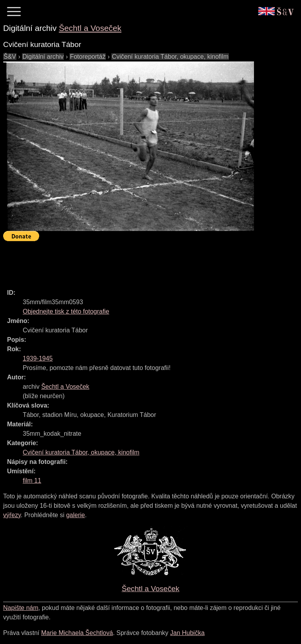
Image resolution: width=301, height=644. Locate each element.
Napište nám (21, 608)
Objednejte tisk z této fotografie (66, 311)
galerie (76, 515)
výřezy (12, 515)
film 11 (32, 481)
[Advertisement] (146, 262)
